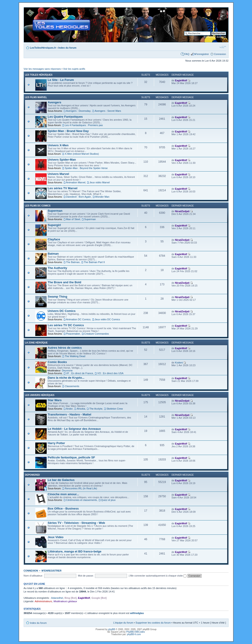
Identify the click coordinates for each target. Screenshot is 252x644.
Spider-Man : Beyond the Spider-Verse (86, 168)
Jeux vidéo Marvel (100, 182)
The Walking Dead (75, 356)
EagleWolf (181, 80)
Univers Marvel (59, 174)
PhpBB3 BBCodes (136, 632)
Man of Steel (73, 219)
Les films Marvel (36, 97)
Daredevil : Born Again (78, 197)
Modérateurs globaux (65, 601)
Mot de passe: (86, 576)
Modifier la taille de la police (223, 47)
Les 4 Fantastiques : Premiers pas (84, 125)
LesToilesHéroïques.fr (43, 48)
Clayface (54, 239)
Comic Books (57, 362)
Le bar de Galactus (61, 480)
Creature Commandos (97, 334)
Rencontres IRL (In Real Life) (81, 488)
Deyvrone (67, 370)
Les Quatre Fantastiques (65, 117)
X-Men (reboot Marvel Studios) (82, 154)
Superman (55, 211)
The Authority (57, 268)
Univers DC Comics (62, 311)
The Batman (73, 262)
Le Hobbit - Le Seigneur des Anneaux (74, 429)
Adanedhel (57, 598)
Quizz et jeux (108, 500)
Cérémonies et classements (81, 500)
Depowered (33, 475)
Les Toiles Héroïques (39, 75)
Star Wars (55, 400)
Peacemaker (73, 334)
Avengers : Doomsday (78, 111)
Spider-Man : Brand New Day (68, 131)
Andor (69, 409)
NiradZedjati (182, 211)
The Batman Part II (94, 262)
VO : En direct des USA (110, 373)
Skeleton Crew (115, 409)
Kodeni (179, 363)
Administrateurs (43, 601)
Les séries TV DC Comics (66, 325)
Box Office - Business (63, 508)
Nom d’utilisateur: (33, 576)
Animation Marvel (76, 182)
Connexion (220, 54)
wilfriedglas (137, 613)
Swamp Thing (58, 297)
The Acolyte (96, 409)
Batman (53, 254)
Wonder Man (102, 197)
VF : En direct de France (80, 373)
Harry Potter (56, 443)
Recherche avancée (215, 37)
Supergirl (54, 225)
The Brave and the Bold (65, 282)
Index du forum (67, 48)
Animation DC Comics (78, 319)
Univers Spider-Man (62, 160)
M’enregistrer (202, 54)
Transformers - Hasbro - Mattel (70, 414)
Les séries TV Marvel (63, 188)
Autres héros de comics (65, 348)
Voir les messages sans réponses (42, 69)
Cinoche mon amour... (64, 494)
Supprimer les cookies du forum (153, 623)
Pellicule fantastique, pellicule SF (71, 457)
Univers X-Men (58, 145)
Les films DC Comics (38, 206)
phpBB (112, 629)
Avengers (55, 102)
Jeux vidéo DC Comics (107, 319)
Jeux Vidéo (56, 537)
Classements (72, 386)
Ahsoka (81, 409)
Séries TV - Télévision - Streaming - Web (76, 523)
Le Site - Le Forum (61, 80)
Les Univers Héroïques (40, 395)
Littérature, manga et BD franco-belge (75, 551)
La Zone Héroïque (36, 343)
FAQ (187, 54)
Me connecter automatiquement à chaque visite (158, 576)
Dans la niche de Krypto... (66, 378)
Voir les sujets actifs (74, 69)
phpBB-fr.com (134, 634)
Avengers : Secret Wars (108, 111)
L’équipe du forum (123, 623)
